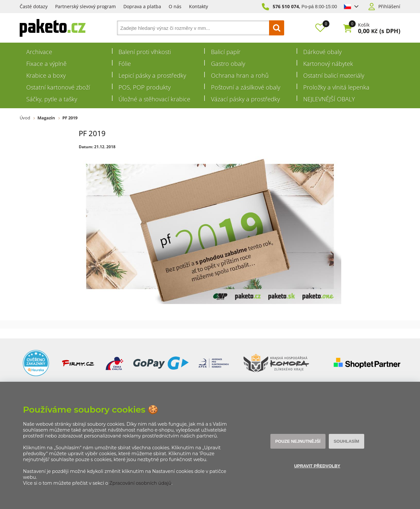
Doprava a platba (142, 6)
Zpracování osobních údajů (140, 483)
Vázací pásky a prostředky (245, 99)
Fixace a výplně (46, 64)
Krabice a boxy (46, 75)
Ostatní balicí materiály (334, 75)
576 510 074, (286, 6)
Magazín (46, 118)
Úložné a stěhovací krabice (154, 99)
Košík (364, 25)
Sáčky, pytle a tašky (52, 99)
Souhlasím (346, 441)
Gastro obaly (228, 64)
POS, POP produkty (145, 87)
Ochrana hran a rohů (240, 75)
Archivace (39, 52)
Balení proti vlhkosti (145, 52)
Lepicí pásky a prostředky (152, 75)
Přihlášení (389, 7)
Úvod (25, 118)
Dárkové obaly (322, 52)
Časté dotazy (34, 6)
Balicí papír (226, 52)
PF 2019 (70, 118)
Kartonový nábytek (328, 64)
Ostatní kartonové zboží (58, 87)
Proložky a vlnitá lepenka (336, 87)
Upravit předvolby (317, 466)
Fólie (125, 64)
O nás (175, 6)
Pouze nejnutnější (298, 441)
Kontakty (199, 6)
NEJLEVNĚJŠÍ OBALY (329, 99)
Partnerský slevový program (85, 6)
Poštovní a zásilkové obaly (246, 87)
